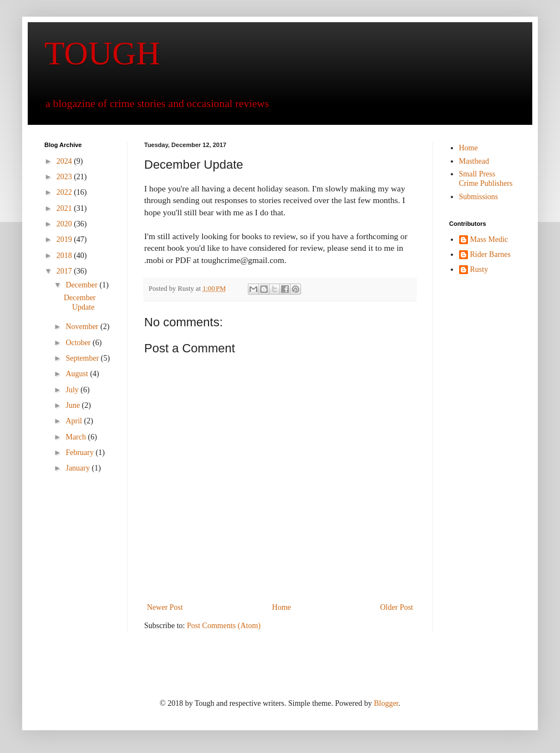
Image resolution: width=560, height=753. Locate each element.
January (78, 468)
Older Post (397, 607)
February (80, 453)
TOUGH (102, 53)
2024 (65, 161)
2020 (65, 224)
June (73, 405)
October (79, 343)
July (73, 390)
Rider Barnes (490, 254)
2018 (65, 256)
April (75, 421)
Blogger (386, 703)
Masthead (474, 161)
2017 (65, 271)
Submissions (479, 197)
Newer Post (165, 607)
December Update (80, 302)
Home (282, 607)
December (82, 285)
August (78, 374)
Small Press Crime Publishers (486, 179)
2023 (65, 177)
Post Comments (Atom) (224, 626)
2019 (65, 239)
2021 (65, 208)
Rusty (479, 269)
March (77, 437)
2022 (65, 192)
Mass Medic (489, 239)
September (83, 358)
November (83, 327)
